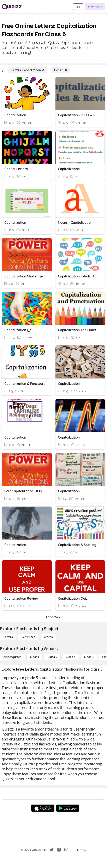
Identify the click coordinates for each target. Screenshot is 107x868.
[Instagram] (66, 850)
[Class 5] (60, 70)
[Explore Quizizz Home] (12, 7)
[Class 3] (71, 657)
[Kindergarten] (12, 657)
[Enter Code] (95, 7)
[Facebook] (59, 850)
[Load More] (53, 617)
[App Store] (43, 808)
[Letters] (8, 637)
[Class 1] (34, 657)
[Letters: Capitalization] (28, 70)
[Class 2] (52, 657)
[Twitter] (52, 850)
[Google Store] (68, 808)
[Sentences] (28, 637)
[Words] (48, 637)
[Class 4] (89, 657)
